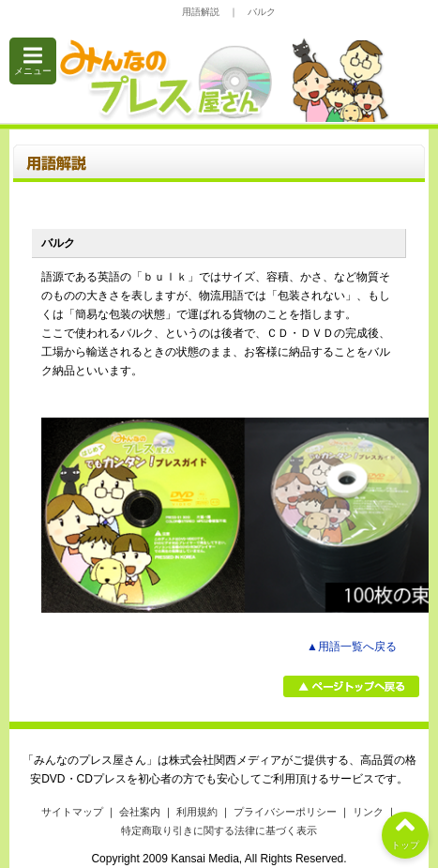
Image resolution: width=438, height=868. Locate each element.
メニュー (33, 61)
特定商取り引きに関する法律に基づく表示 (219, 830)
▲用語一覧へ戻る (352, 647)
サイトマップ (72, 812)
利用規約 (197, 812)
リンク (368, 812)
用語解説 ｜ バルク (229, 12)
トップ (405, 831)
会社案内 (140, 812)
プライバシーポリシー (285, 812)
